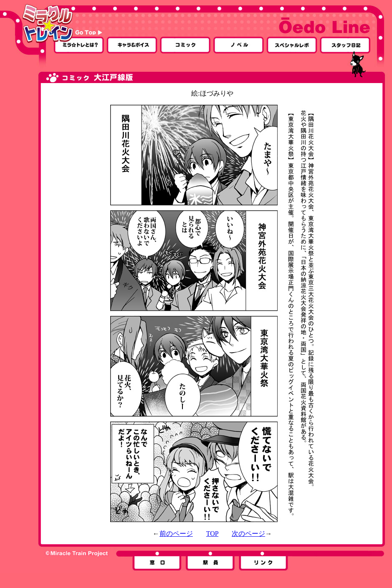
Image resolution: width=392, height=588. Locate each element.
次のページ (248, 534)
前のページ (176, 534)
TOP (212, 534)
